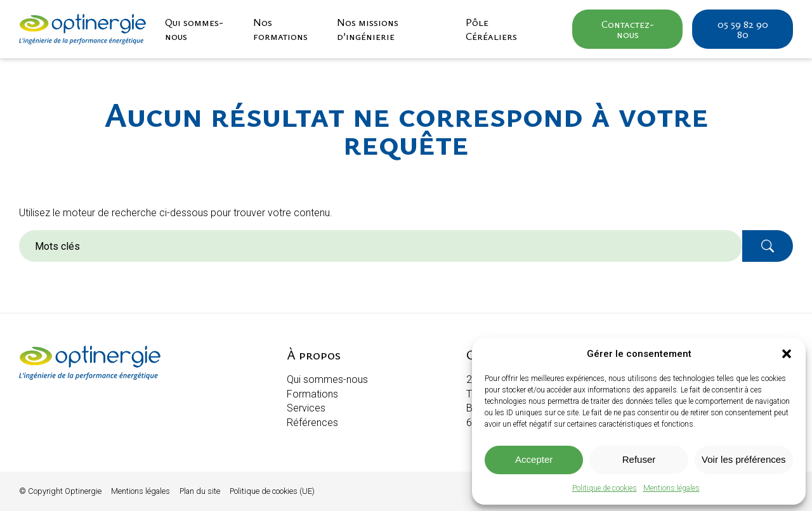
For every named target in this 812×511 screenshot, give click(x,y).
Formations (312, 394)
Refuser (639, 459)
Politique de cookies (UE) (272, 491)
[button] (787, 354)
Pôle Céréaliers (491, 29)
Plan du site (200, 491)
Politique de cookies (605, 488)
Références (312, 423)
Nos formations (280, 29)
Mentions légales (671, 488)
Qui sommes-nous (194, 29)
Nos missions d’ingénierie (368, 29)
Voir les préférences (744, 459)
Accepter (534, 459)
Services (306, 408)
